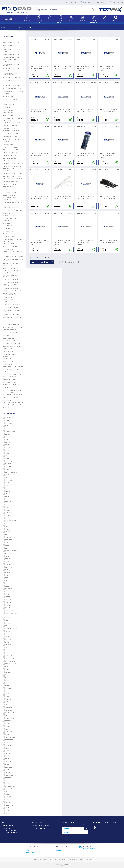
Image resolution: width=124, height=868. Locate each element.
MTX (6, 675)
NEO (6, 524)
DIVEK (6, 591)
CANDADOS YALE (9, 144)
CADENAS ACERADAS (10, 125)
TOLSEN (7, 721)
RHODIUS (7, 743)
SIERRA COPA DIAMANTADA (12, 395)
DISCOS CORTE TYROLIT (11, 213)
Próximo (70, 262)
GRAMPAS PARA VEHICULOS (13, 246)
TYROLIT (7, 526)
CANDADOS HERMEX (10, 136)
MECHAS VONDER (9, 338)
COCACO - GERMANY (11, 551)
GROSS (6, 753)
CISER (6, 420)
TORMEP (7, 794)
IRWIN (6, 429)
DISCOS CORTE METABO (11, 205)
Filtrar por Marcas (14, 413)
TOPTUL (7, 602)
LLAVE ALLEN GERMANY (11, 280)
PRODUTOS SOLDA (9, 377)
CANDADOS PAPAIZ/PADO (12, 139)
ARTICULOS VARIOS (10, 102)
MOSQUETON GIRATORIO (12, 343)
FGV (5, 729)
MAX (6, 486)
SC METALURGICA (10, 472)
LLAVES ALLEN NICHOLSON (12, 305)
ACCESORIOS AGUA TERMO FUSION (12, 65)
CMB (6, 570)
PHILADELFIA (9, 718)
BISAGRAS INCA (8, 110)
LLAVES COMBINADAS (10, 307)
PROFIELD (8, 515)
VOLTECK (7, 770)
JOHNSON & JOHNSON (12, 521)
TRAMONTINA (9, 431)
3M (5, 477)
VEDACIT (7, 491)
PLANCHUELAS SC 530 (10, 364)
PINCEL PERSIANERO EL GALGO (11, 355)
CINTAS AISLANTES (9, 155)
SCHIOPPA (8, 450)
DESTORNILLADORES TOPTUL (13, 202)
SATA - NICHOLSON (11, 426)
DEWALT (7, 564)
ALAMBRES (7, 94)
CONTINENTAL (9, 661)
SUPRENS (7, 480)
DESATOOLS (8, 696)
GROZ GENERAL (9, 653)
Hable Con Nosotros (40, 825)
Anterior (46, 262)
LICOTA (7, 702)
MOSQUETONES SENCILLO (12, 346)
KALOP (6, 532)
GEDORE (7, 467)
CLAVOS (6, 190)
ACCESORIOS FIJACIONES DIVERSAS (11, 69)
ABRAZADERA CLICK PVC (11, 43)
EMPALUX (7, 732)
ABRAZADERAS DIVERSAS (11, 54)
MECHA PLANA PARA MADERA (13, 324)
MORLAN (7, 631)
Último (79, 262)
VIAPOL (7, 734)
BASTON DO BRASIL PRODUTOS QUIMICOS (11, 614)
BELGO (6, 650)
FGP (5, 534)
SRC (5, 813)
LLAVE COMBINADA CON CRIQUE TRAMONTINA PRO (12, 289)
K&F (5, 518)
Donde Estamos (38, 828)
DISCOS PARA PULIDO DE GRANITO (12, 219)
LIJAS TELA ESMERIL (10, 268)
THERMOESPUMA (10, 537)
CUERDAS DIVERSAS (10, 195)
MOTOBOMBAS (8, 349)
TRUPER (7, 499)
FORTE (6, 783)
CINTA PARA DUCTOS (10, 153)
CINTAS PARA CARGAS (10, 181)
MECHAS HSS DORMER (11, 333)
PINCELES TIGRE (9, 359)
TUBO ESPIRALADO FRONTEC (13, 405)
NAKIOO (7, 802)
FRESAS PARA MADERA (11, 244)
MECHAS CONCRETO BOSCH (13, 327)
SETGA (6, 434)
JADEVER (7, 808)
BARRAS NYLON (8, 105)
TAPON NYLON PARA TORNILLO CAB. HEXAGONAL (13, 401)
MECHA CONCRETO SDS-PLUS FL (13, 321)
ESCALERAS (7, 228)
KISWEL (7, 691)
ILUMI (6, 694)
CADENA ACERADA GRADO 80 (13, 123)
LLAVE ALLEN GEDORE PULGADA (11, 276)
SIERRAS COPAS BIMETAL (12, 397)
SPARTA (7, 751)
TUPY (6, 562)
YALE (6, 680)
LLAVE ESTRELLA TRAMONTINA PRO (9, 298)
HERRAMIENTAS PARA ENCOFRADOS (11, 264)
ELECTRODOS (8, 226)
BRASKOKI (8, 656)
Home (5, 27)
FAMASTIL (7, 464)
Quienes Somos (73, 3)
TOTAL (6, 683)
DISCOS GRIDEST (9, 216)
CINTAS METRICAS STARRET (13, 176)
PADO (6, 781)
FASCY (6, 791)
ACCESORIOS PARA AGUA (11, 77)
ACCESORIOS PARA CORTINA (13, 83)
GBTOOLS (7, 589)
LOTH (6, 548)
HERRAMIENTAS (8, 249)
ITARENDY (8, 605)
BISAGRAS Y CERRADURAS (12, 115)
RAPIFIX (7, 578)
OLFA (6, 626)
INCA (6, 748)
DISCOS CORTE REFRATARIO (13, 210)
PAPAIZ (7, 475)
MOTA (6, 581)
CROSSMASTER (9, 789)
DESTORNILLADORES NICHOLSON (10, 199)
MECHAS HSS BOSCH (10, 330)
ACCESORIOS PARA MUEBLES (13, 91)
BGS (5, 666)
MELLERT (7, 699)
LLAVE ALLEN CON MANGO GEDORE (12, 272)
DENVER (7, 745)
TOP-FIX (7, 559)
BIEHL (6, 488)
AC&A (6, 764)
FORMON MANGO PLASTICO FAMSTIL (13, 240)
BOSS (6, 810)
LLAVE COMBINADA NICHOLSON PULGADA (11, 294)
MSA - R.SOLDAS (9, 664)
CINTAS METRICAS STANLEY (12, 173)
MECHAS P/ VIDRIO (9, 335)
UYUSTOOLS (8, 437)
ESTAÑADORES (8, 231)
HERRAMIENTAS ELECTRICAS (13, 256)
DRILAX (7, 715)
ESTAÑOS (6, 234)
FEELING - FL (8, 502)
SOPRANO (8, 448)
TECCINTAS (8, 805)
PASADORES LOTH (9, 352)
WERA (6, 642)
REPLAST (7, 505)
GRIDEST (7, 594)
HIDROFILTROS (9, 775)
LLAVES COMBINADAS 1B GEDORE (11, 311)
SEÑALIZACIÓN (8, 388)
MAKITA (7, 458)
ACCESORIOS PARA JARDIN (12, 88)
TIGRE (6, 453)
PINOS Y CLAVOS (9, 361)
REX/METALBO (9, 418)
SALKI (6, 705)
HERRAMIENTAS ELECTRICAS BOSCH (13, 260)
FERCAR (7, 575)
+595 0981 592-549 (117, 3)
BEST (6, 507)
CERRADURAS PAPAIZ (10, 150)
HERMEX (7, 645)
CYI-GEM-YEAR (9, 786)
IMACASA (7, 483)
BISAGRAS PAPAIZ (9, 113)
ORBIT (6, 586)
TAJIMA (6, 800)
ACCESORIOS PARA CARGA (12, 80)
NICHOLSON (8, 713)
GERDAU (7, 439)
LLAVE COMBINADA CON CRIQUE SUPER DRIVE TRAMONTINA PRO (11, 284)
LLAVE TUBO (7, 302)
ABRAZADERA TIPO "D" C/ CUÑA (12, 46)
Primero (35, 262)
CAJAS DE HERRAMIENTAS (12, 131)
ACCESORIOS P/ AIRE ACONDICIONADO (10, 74)
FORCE (6, 583)
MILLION (7, 600)
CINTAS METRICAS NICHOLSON (9, 170)
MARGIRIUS (8, 707)
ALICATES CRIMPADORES (11, 99)
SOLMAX (7, 639)
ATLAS (6, 556)
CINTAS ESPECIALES (10, 158)
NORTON (7, 445)
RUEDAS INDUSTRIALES (11, 385)
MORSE (7, 608)
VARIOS (7, 545)
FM (5, 553)
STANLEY (7, 543)
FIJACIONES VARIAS (9, 237)
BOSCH (6, 572)
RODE (6, 669)
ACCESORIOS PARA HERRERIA (13, 86)
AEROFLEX (8, 710)
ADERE (6, 597)
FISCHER (7, 494)
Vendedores (87, 3)
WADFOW (7, 797)
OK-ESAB (7, 442)
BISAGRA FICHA (8, 107)
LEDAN (6, 724)
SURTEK (7, 726)
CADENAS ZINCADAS (10, 128)
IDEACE (7, 772)
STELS (6, 756)
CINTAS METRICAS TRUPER (12, 179)
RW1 (62, 866)
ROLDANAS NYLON (9, 382)
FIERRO (7, 685)
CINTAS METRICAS (9, 161)
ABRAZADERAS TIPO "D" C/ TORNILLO (12, 61)
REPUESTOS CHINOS (10, 379)
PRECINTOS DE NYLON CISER (13, 367)
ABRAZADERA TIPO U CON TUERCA (12, 51)
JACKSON (7, 634)
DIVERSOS (6, 223)
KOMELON (8, 513)
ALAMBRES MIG (8, 96)
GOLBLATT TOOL (10, 628)
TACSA (6, 529)
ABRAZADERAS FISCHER (11, 57)
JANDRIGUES (8, 658)
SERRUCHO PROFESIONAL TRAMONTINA (12, 391)
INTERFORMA (9, 737)
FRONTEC (7, 540)
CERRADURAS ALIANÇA (11, 147)
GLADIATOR (8, 610)
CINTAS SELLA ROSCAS (11, 184)
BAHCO (7, 456)
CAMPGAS (7, 762)
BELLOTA (7, 461)
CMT (6, 647)
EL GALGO (8, 767)
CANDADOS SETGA (9, 142)
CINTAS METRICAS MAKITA (12, 166)
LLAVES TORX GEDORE (11, 314)
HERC (6, 620)
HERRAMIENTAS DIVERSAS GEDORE (12, 253)
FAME (6, 510)
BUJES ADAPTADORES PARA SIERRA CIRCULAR (12, 119)
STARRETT (8, 469)
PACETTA (7, 677)
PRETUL (7, 496)
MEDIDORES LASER (9, 341)
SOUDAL (7, 759)
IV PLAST (7, 618)
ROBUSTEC (8, 740)
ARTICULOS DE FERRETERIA (23, 27)
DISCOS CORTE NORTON (11, 208)
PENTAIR (7, 623)
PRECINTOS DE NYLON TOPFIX (11, 370)
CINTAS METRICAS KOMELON (13, 163)
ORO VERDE (8, 567)
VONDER (7, 672)
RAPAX (6, 637)
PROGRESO (8, 688)
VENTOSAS (7, 407)
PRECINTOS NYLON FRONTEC (13, 374)
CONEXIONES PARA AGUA (12, 192)
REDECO (7, 778)
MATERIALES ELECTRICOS (12, 317)
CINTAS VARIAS (8, 187)
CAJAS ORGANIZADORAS (11, 134)
